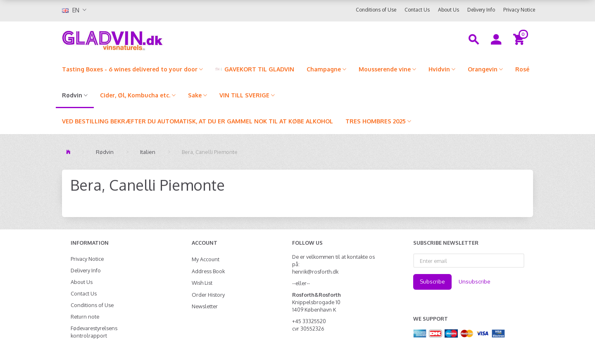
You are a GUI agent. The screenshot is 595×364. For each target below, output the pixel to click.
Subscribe (432, 281)
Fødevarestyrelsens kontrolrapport (94, 332)
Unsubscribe (475, 281)
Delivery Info (481, 10)
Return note (85, 317)
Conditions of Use (376, 10)
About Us (449, 10)
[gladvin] (146, 39)
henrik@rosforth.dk (315, 272)
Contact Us (417, 10)
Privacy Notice (519, 10)
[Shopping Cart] (520, 39)
